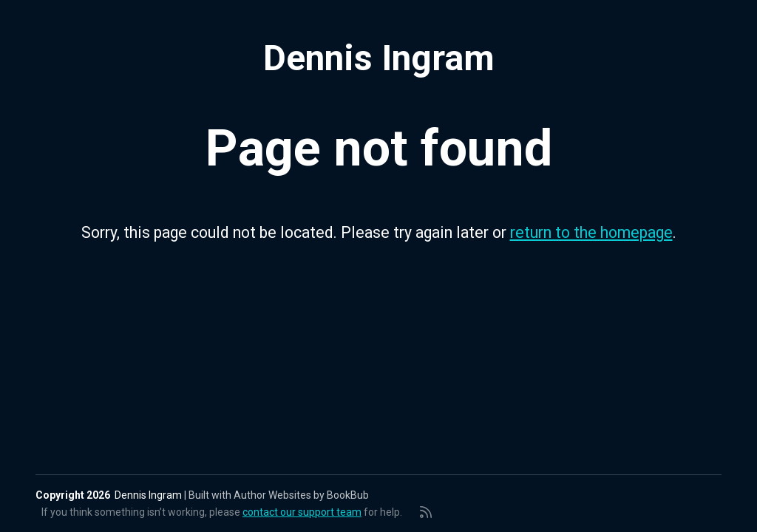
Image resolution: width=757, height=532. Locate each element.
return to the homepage (591, 232)
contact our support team (302, 512)
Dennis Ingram (379, 58)
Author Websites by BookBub (301, 495)
